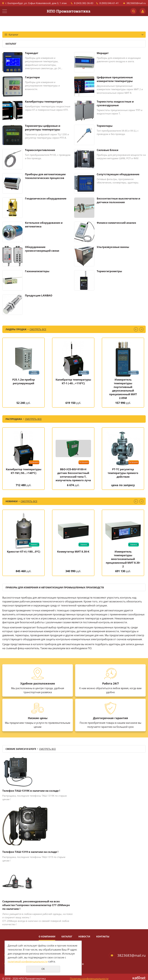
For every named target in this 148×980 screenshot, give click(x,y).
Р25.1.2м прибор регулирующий (24, 381)
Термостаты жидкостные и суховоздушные (115, 103)
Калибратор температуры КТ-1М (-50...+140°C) (24, 471)
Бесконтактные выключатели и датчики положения (118, 200)
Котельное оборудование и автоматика (44, 225)
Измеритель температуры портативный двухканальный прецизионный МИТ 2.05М (123, 389)
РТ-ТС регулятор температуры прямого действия (123, 473)
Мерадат (103, 53)
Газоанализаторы (37, 271)
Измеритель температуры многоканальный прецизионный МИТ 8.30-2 (123, 559)
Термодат (32, 53)
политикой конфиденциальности (28, 961)
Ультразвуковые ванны (113, 247)
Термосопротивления (40, 150)
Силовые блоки (107, 150)
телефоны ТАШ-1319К (42, 796)
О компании (47, 936)
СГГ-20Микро (10, 921)
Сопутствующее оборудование (118, 174)
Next (141, 329)
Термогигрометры (109, 271)
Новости (84, 936)
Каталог (67, 936)
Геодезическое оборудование (46, 198)
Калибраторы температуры (44, 102)
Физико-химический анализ (116, 223)
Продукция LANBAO (39, 295)
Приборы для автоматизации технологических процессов (45, 176)
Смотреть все (38, 329)
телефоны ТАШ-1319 (41, 857)
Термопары (105, 126)
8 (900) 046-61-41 (109, 3)
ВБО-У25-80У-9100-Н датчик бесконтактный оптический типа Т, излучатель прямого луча (73, 475)
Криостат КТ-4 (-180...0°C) (24, 552)
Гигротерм (32, 77)
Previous (136, 329)
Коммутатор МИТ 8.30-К (73, 552)
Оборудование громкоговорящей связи (42, 249)
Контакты (103, 936)
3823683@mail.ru (136, 3)
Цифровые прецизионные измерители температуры (115, 79)
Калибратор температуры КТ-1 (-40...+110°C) (73, 381)
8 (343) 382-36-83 (84, 3)
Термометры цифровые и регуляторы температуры (43, 128)
